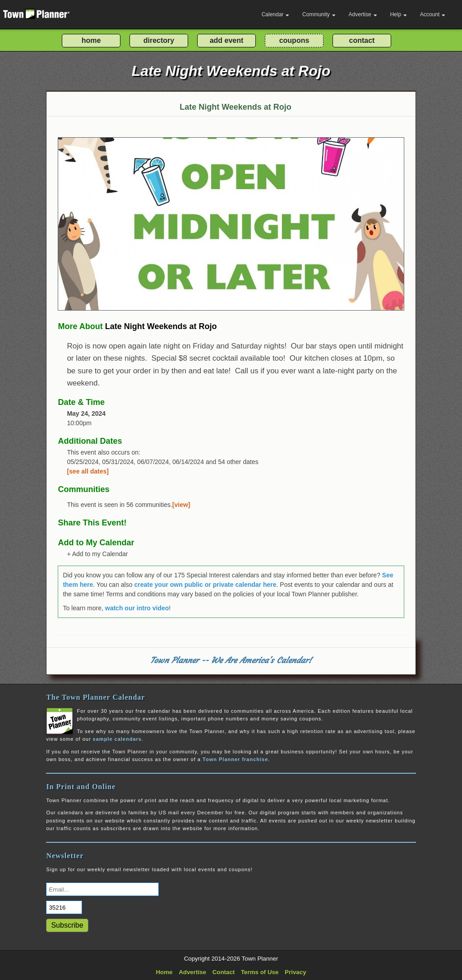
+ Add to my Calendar (97, 554)
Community (319, 14)
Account (433, 14)
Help (398, 14)
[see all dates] (88, 471)
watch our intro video (137, 608)
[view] (181, 505)
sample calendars (117, 739)
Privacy (295, 972)
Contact (224, 972)
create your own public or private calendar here (205, 585)
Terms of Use (260, 972)
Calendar (276, 14)
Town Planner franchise (235, 759)
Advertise (363, 14)
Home (164, 972)
